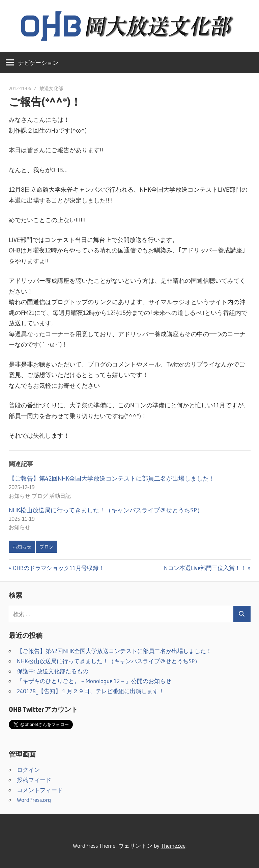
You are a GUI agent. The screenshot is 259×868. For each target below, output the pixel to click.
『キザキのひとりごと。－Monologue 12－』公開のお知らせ (94, 681)
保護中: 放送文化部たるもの (53, 671)
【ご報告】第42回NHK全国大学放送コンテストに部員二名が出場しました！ (112, 479)
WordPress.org (34, 800)
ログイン (28, 770)
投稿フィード (34, 780)
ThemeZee (173, 846)
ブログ (47, 547)
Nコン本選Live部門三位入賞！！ (205, 568)
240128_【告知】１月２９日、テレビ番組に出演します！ (91, 691)
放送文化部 (51, 88)
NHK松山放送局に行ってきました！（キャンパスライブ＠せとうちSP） (106, 510)
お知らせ (22, 547)
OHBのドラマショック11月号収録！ (58, 568)
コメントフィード (40, 790)
